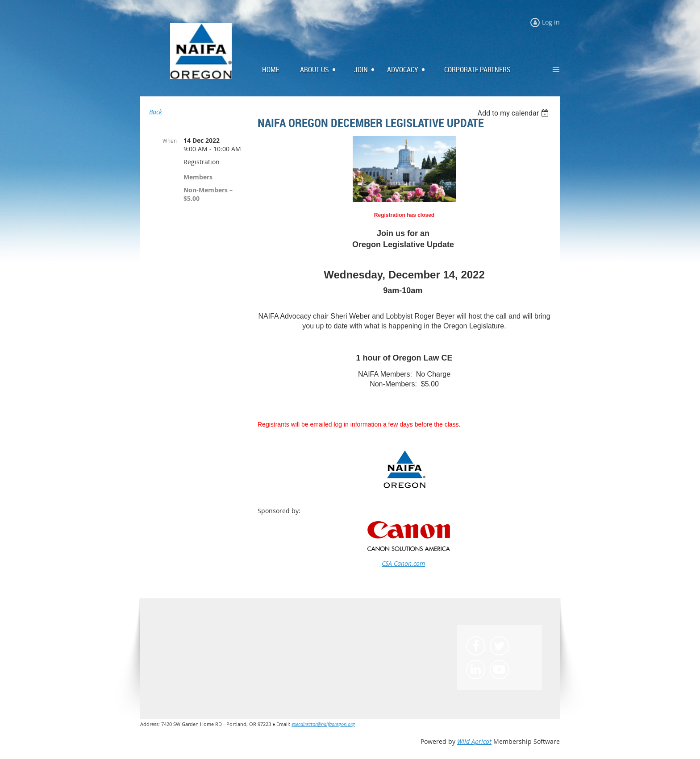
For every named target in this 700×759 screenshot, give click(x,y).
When (170, 141)
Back (156, 112)
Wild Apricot (474, 741)
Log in (551, 22)
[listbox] (514, 113)
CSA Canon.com (403, 563)
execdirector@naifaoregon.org (323, 724)
